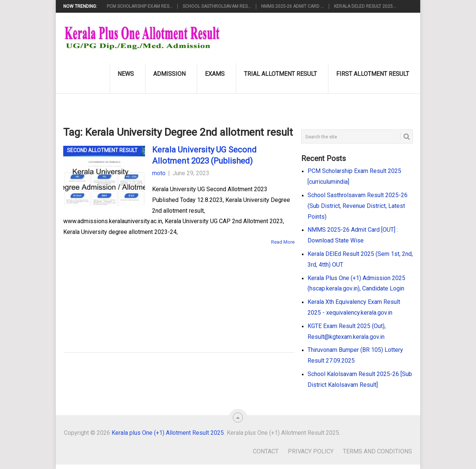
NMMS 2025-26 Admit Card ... (292, 6)
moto (159, 173)
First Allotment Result (373, 74)
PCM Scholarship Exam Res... (140, 6)
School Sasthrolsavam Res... (217, 6)
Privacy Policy (311, 451)
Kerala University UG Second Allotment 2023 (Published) (204, 155)
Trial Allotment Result (280, 74)
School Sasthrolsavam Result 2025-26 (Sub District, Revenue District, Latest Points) (358, 206)
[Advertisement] (167, 288)
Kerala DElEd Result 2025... (365, 6)
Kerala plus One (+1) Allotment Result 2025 (168, 433)
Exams (215, 74)
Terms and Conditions (377, 451)
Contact (266, 451)
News (126, 74)
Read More (283, 242)
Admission (169, 74)
